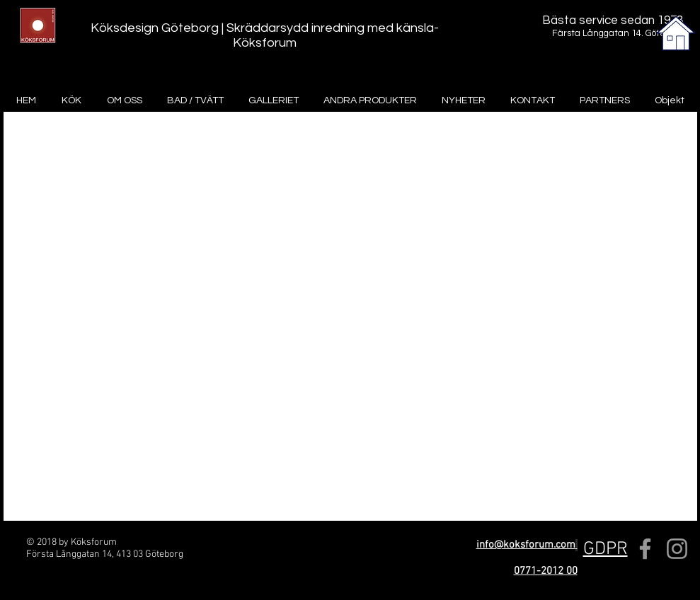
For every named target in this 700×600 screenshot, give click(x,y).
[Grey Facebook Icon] (645, 549)
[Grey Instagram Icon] (677, 549)
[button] (606, 549)
